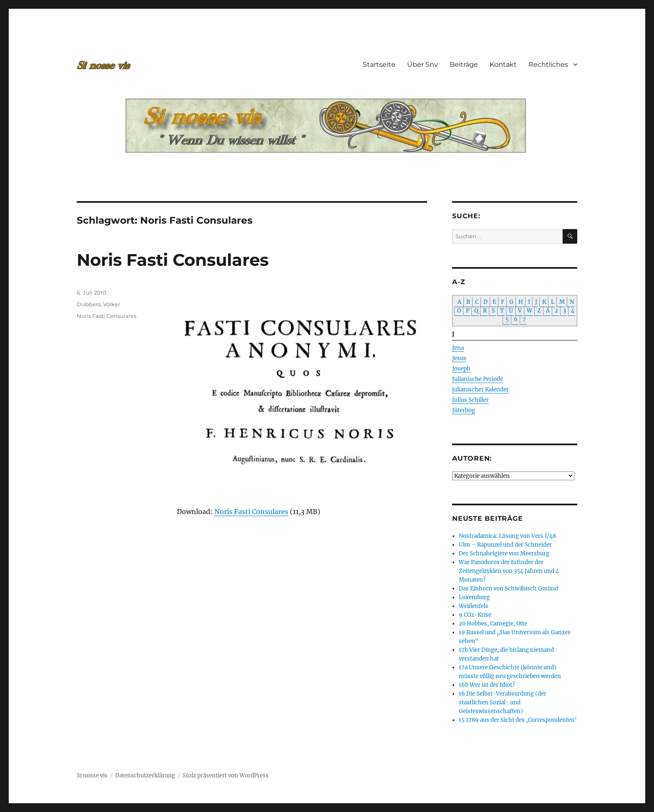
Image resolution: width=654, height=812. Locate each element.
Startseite (379, 64)
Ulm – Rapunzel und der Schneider (505, 545)
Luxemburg (474, 597)
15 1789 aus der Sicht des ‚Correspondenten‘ (518, 720)
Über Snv (423, 64)
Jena (458, 348)
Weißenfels (474, 606)
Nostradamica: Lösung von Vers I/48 (507, 536)
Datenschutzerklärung (145, 775)
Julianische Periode (478, 379)
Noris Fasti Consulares (173, 260)
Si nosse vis (92, 775)
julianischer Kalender (480, 390)
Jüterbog (464, 410)
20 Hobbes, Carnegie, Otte (493, 624)
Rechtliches (548, 64)
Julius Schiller (470, 400)
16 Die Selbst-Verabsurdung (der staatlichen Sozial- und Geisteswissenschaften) (503, 702)
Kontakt (503, 64)
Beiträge (464, 64)
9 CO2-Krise (475, 615)
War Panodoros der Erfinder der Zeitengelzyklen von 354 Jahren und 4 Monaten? (509, 571)
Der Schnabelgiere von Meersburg (504, 554)
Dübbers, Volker (98, 304)
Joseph (461, 369)
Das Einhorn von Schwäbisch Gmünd (508, 589)
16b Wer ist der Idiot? (487, 685)
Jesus (459, 358)
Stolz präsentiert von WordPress (226, 775)
